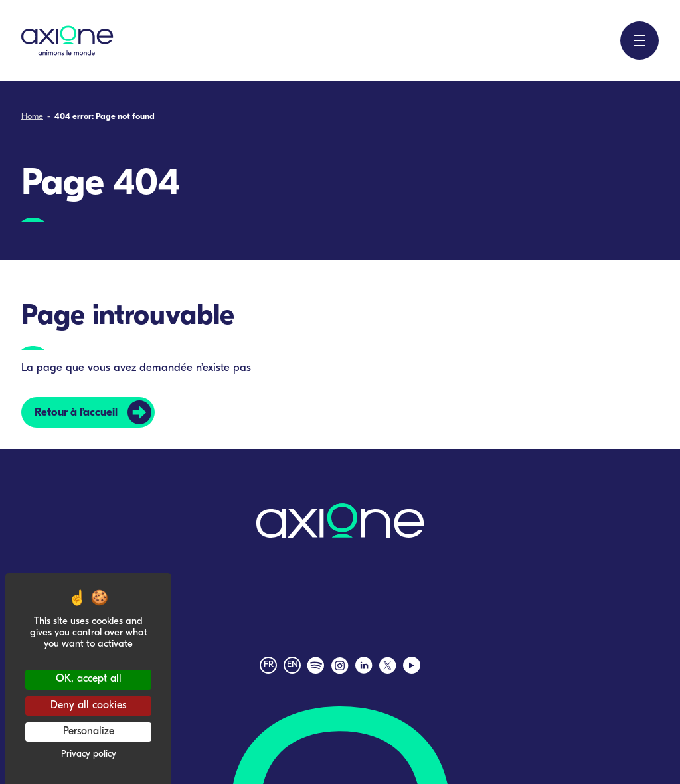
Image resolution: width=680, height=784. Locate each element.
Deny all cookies (88, 706)
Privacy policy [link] (89, 754)
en (293, 665)
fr (269, 665)
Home (32, 117)
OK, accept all (89, 679)
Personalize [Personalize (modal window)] (89, 732)
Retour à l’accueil (76, 413)
